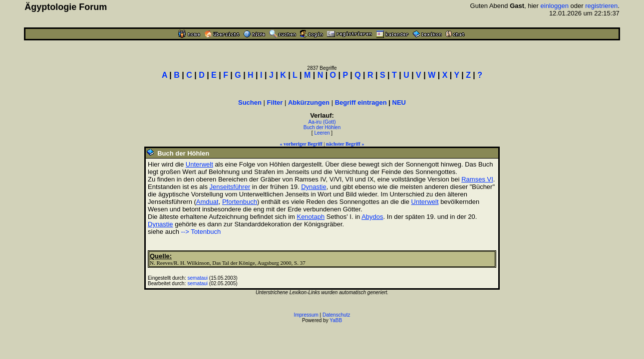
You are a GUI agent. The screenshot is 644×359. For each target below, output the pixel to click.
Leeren (322, 133)
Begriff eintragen (361, 102)
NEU (399, 102)
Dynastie (314, 187)
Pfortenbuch (240, 202)
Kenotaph (311, 217)
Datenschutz (336, 315)
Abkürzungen (309, 102)
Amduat (207, 202)
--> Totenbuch (201, 232)
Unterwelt (199, 164)
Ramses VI (477, 179)
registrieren (601, 6)
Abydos (372, 217)
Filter (275, 102)
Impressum (306, 315)
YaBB (336, 320)
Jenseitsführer (230, 187)
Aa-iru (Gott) (322, 122)
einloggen (555, 6)
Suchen (250, 102)
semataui (198, 278)
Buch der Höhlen (322, 127)
